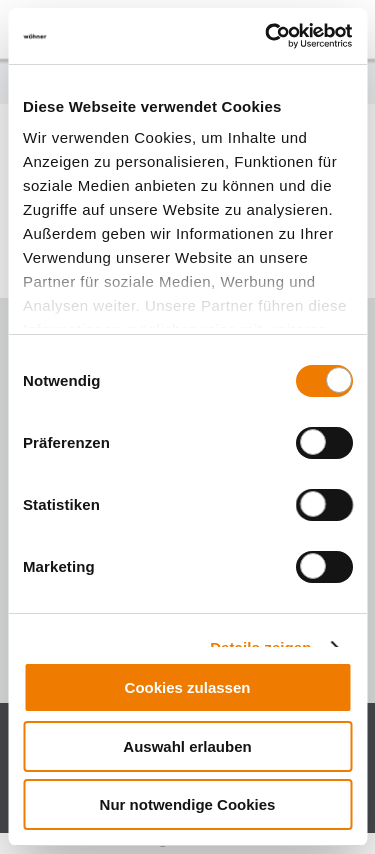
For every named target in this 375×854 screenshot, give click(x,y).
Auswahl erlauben (187, 746)
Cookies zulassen (188, 687)
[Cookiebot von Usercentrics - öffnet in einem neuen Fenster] (267, 36)
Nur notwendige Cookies (188, 804)
